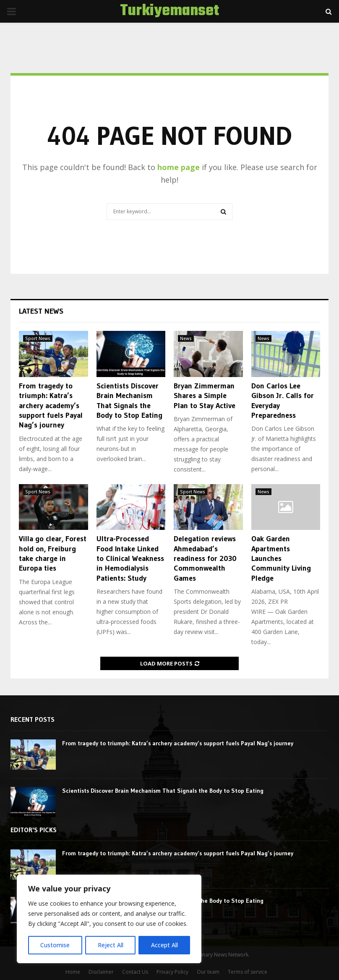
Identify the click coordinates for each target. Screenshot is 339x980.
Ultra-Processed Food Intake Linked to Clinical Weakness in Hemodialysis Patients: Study (130, 558)
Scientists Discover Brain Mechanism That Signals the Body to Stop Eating (129, 401)
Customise (55, 945)
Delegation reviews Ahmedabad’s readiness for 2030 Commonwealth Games (205, 558)
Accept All (164, 945)
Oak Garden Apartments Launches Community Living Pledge (281, 558)
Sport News (38, 338)
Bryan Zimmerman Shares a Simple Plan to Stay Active (205, 396)
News (186, 338)
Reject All (110, 945)
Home (73, 972)
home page (179, 167)
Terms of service (248, 972)
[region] (109, 919)
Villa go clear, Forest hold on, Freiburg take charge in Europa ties (53, 553)
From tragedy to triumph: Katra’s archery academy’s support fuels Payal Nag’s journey (51, 406)
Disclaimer (101, 972)
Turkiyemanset (169, 11)
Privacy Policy (172, 972)
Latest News (41, 311)
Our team (208, 972)
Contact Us (135, 972)
